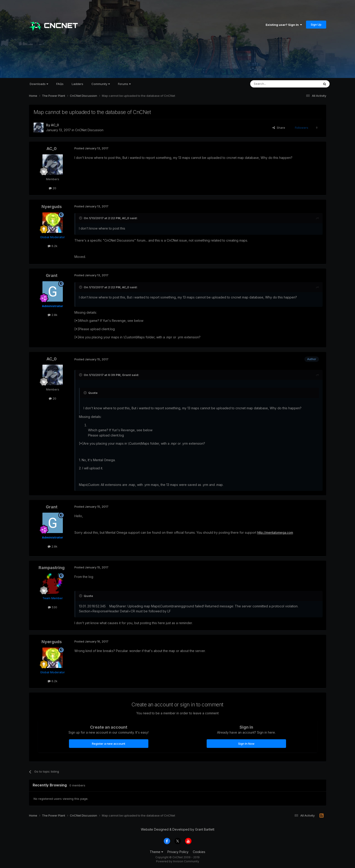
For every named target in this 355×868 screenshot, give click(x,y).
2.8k (53, 315)
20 (53, 188)
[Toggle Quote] (81, 218)
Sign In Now (246, 744)
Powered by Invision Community (178, 861)
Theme (156, 852)
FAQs (60, 84)
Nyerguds (52, 207)
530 (53, 607)
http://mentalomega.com (275, 532)
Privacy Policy (178, 852)
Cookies (199, 852)
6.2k (53, 246)
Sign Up (316, 24)
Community (101, 84)
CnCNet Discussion (89, 130)
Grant (52, 275)
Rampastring (52, 568)
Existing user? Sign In (284, 25)
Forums (124, 84)
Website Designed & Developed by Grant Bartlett (178, 829)
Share (279, 128)
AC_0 (55, 125)
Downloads (39, 84)
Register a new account (109, 744)
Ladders (77, 84)
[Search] (273, 84)
